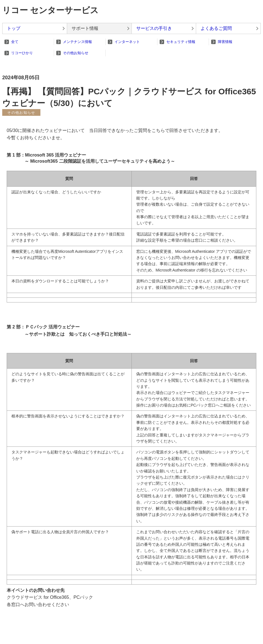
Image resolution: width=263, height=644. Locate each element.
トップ (14, 28)
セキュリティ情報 (181, 42)
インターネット (127, 42)
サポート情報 (85, 28)
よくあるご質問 (216, 28)
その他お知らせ (76, 53)
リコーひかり (22, 53)
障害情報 (225, 42)
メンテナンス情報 (77, 42)
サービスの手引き (154, 28)
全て (15, 42)
